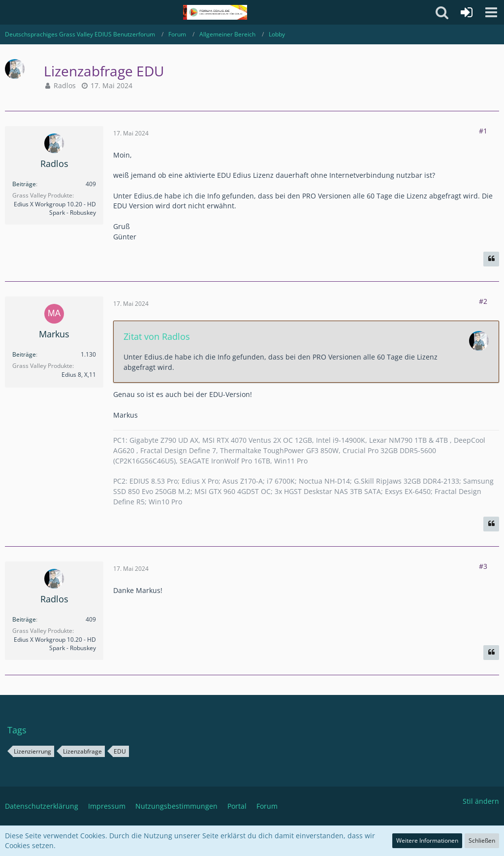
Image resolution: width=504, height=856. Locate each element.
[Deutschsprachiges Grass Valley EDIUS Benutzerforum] (215, 12)
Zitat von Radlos (157, 336)
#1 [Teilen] (483, 131)
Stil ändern (481, 801)
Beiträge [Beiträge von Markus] (24, 354)
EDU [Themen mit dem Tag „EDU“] (120, 751)
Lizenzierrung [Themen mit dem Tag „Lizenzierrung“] (32, 751)
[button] (491, 12)
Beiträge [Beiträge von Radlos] (24, 184)
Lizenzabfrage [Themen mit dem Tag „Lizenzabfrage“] (82, 751)
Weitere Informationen (427, 840)
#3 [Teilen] (483, 566)
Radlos (65, 85)
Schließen (482, 840)
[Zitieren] (491, 259)
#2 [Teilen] (483, 301)
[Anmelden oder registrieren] (467, 12)
